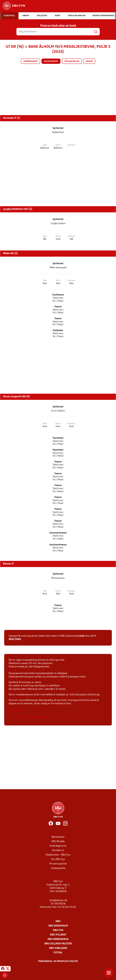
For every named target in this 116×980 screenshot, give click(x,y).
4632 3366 (15, 639)
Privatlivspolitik (58, 864)
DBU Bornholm (58, 926)
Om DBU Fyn (58, 859)
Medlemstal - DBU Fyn (58, 855)
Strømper (71, 145)
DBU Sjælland (58, 948)
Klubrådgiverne (58, 846)
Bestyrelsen (58, 837)
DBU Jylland (58, 935)
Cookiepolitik (58, 868)
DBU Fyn (58, 930)
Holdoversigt (51, 61)
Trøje (45, 145)
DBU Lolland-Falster (58, 944)
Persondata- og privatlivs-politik (58, 961)
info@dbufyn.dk (58, 900)
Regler (89, 61)
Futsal (58, 953)
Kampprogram (30, 61)
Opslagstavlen (72, 61)
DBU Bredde (58, 841)
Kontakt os (58, 850)
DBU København (58, 939)
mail (82, 636)
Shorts (58, 145)
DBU (58, 921)
